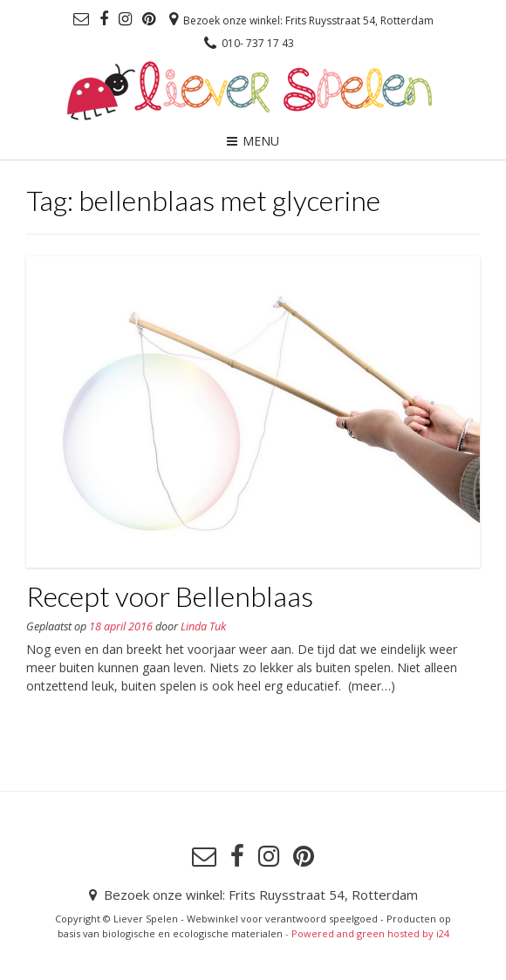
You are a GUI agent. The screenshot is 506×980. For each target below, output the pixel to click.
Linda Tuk (203, 626)
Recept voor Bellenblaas (170, 596)
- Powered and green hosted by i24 (366, 933)
